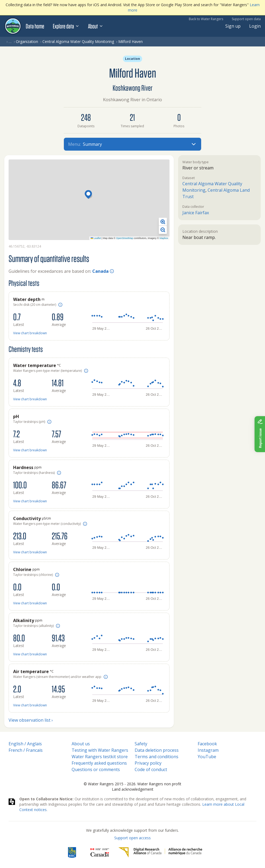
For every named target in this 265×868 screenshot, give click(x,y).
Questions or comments (96, 769)
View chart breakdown (30, 333)
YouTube (207, 757)
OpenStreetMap (125, 238)
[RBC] (72, 852)
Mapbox (164, 238)
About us (81, 744)
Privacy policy (148, 763)
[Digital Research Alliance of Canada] (160, 852)
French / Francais (26, 750)
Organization (27, 41)
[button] (89, 195)
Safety (141, 744)
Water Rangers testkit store (100, 757)
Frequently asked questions (99, 763)
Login (255, 26)
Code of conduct (151, 769)
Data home (35, 26)
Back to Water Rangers (206, 19)
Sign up (233, 26)
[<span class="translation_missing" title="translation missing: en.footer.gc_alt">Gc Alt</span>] (100, 852)
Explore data (66, 26)
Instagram (208, 750)
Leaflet (96, 238)
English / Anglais (25, 744)
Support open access (132, 838)
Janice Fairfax (196, 213)
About (96, 26)
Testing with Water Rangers (100, 750)
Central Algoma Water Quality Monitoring (78, 41)
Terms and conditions (157, 757)
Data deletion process (157, 750)
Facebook (207, 744)
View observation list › (31, 720)
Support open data (246, 19)
